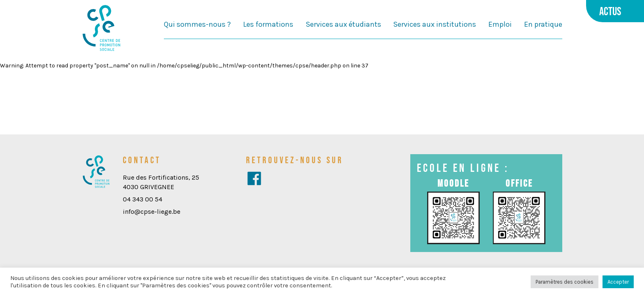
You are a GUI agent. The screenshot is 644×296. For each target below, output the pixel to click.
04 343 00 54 (143, 199)
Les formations (268, 24)
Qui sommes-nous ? (197, 24)
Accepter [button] (618, 282)
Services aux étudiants (343, 24)
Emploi (500, 24)
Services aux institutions (435, 24)
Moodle (453, 183)
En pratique (543, 24)
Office (519, 183)
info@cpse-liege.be (152, 212)
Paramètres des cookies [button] (565, 282)
